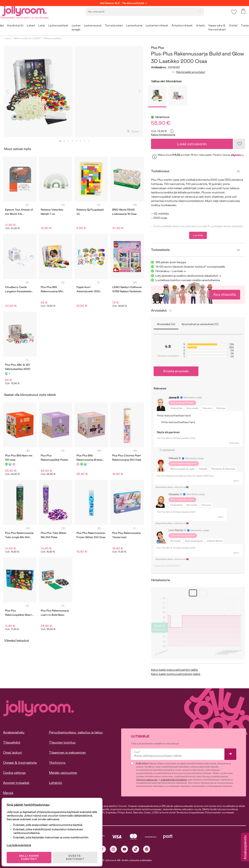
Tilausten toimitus (62, 742)
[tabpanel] (38, 91)
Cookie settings (14, 773)
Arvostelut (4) (166, 324)
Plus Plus (158, 48)
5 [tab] (76, 141)
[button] (233, 15)
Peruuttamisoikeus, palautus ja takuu (76, 732)
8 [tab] (89, 141)
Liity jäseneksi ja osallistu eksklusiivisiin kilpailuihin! (187, 276)
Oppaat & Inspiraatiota (20, 763)
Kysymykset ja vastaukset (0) (200, 324)
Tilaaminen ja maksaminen (67, 753)
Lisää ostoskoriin (192, 144)
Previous (7, 91)
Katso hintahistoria (163, 135)
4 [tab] (72, 141)
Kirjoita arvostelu (176, 371)
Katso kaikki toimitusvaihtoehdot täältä (176, 674)
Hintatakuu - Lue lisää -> (171, 271)
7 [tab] (84, 141)
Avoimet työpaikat (16, 783)
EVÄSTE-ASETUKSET (78, 854)
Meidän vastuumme (63, 773)
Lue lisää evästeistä (21, 842)
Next (140, 91)
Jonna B (174, 397)
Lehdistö (55, 783)
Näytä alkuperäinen (168, 432)
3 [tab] (68, 141)
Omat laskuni (13, 753)
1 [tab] (60, 141)
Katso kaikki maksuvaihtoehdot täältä (174, 670)
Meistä (8, 793)
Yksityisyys (57, 763)
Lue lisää (198, 235)
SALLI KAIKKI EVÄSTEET (31, 854)
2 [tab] (64, 141)
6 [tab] (80, 141)
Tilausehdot (12, 742)
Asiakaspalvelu (14, 732)
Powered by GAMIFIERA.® (167, 566)
